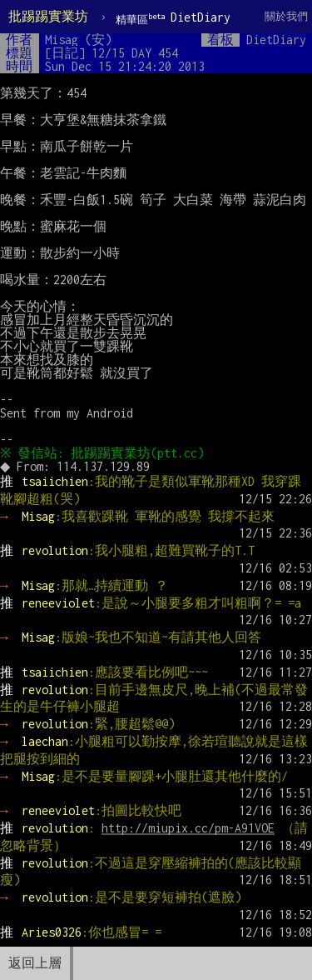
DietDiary (173, 18)
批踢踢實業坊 (48, 16)
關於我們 (286, 16)
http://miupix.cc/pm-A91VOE (188, 828)
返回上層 (35, 963)
